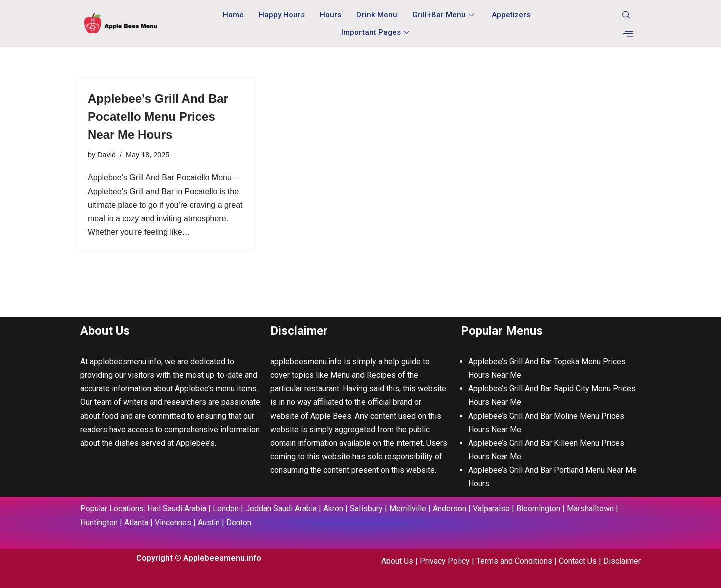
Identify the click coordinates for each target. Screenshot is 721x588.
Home (233, 15)
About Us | (400, 561)
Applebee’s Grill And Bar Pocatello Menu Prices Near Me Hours (158, 116)
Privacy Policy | (448, 561)
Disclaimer (622, 561)
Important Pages (377, 32)
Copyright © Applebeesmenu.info (199, 558)
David (106, 155)
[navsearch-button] (626, 15)
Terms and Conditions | (517, 561)
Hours (331, 15)
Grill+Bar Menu (444, 15)
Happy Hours (282, 15)
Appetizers (511, 15)
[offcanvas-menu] (628, 34)
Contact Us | (581, 561)
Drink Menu (377, 15)
